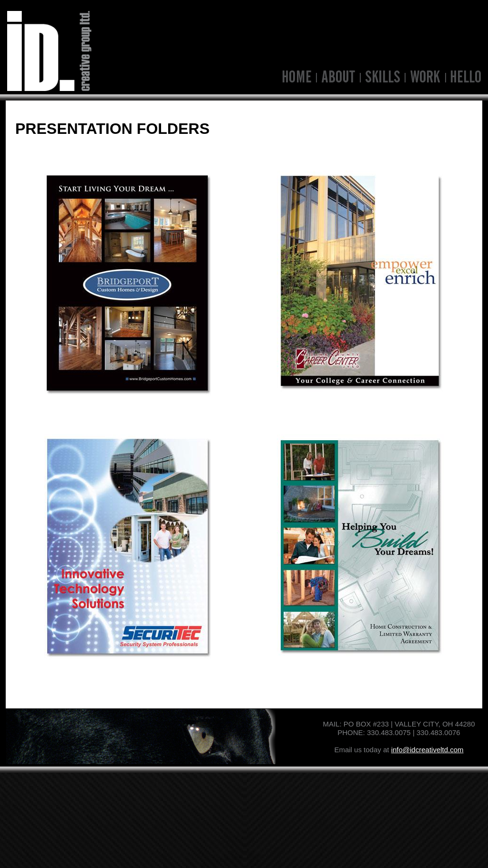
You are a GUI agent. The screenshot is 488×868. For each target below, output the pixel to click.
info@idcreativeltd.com (427, 750)
